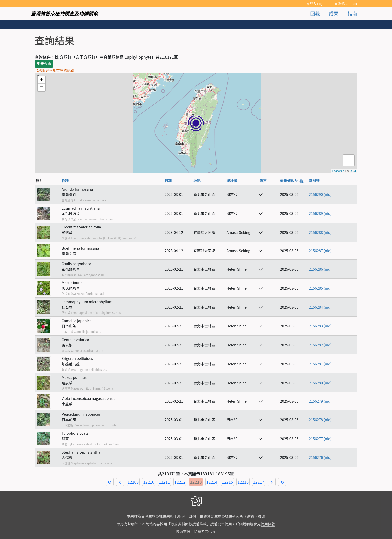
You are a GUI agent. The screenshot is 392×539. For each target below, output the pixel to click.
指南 (352, 13)
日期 (168, 181)
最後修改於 (292, 181)
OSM (353, 171)
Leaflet (337, 171)
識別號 (314, 181)
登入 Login (318, 4)
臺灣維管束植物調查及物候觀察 (65, 13)
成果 (334, 13)
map (195, 123)
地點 (197, 181)
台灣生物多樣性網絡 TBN (161, 516)
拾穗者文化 (203, 531)
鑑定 (263, 181)
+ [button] (42, 80)
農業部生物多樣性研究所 (223, 516)
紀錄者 (232, 181)
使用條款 (268, 524)
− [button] (42, 87)
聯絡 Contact (348, 4)
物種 (65, 181)
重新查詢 (44, 64)
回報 (315, 13)
